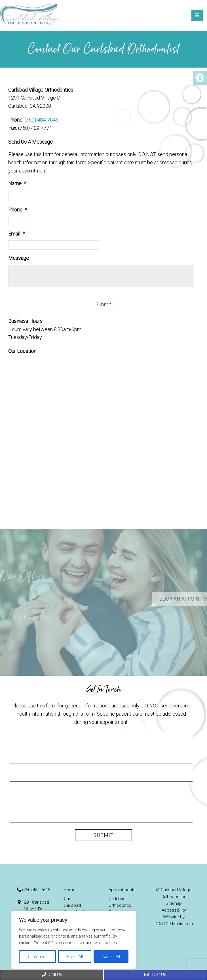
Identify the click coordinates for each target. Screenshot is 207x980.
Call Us (52, 974)
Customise (38, 957)
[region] (74, 940)
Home (70, 890)
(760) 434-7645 (41, 120)
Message (19, 258)
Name (17, 183)
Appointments (122, 890)
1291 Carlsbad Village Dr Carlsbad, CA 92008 (33, 909)
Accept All (111, 957)
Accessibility (174, 910)
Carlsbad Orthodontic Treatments (120, 905)
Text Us (155, 974)
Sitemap (174, 903)
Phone (18, 210)
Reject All (75, 957)
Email (16, 234)
